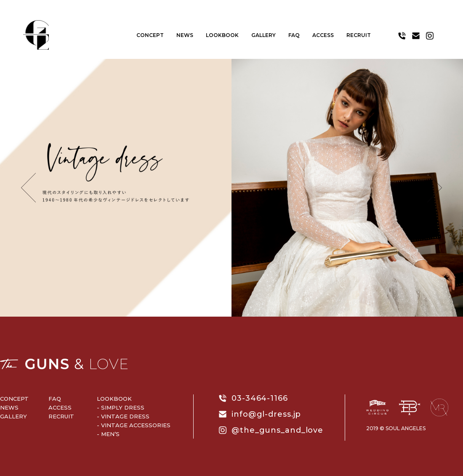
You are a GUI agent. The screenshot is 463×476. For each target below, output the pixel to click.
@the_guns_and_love (277, 430)
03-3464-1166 (260, 398)
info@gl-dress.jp (266, 414)
